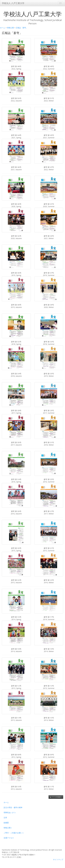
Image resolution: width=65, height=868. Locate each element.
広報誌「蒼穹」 (22, 28)
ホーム (3, 28)
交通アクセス (9, 838)
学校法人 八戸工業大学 (13, 3)
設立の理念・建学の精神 (13, 807)
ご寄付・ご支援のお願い (14, 833)
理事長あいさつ (10, 812)
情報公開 (10, 28)
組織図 (6, 823)
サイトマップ (58, 860)
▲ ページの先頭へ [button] (56, 797)
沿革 (5, 818)
